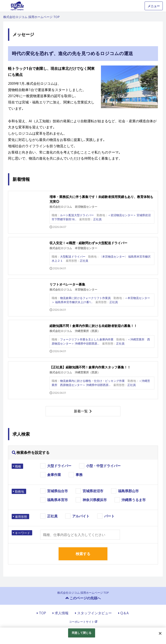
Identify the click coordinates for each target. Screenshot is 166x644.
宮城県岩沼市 (93, 491)
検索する (83, 554)
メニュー (154, 6)
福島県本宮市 (57, 500)
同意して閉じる (82, 633)
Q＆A (124, 613)
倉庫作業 (54, 475)
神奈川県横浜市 (95, 500)
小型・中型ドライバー (103, 466)
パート (109, 516)
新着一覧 (81, 411)
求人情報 (62, 613)
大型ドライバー (59, 466)
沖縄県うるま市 (134, 500)
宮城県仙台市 (57, 491)
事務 (79, 475)
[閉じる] (160, 633)
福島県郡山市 (128, 491)
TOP (42, 613)
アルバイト (81, 516)
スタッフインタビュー (94, 613)
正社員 (52, 516)
